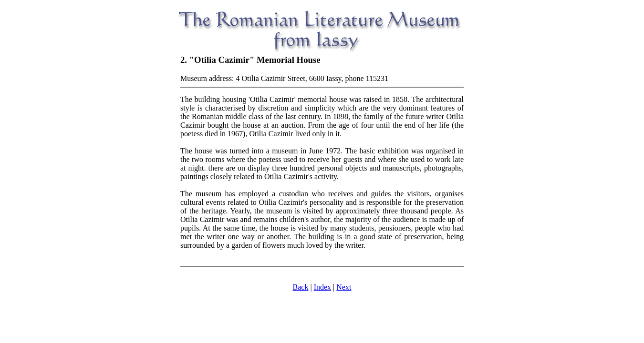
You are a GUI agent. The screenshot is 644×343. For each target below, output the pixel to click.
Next (344, 287)
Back (301, 287)
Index (322, 287)
